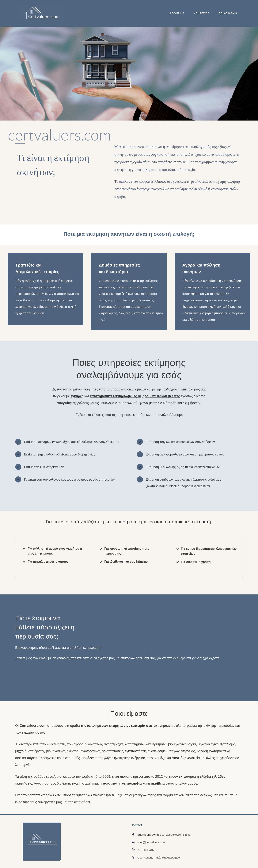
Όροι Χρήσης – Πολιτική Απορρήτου (159, 858)
